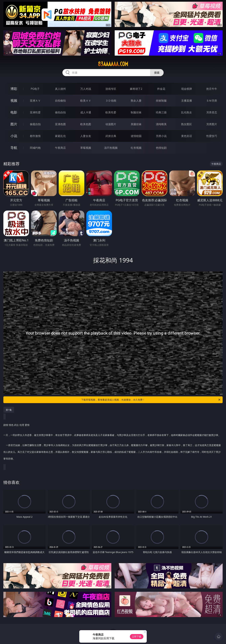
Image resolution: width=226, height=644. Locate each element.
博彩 (14, 89)
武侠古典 (111, 136)
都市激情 (35, 136)
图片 (14, 124)
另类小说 (161, 136)
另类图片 (212, 124)
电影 (14, 112)
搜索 (157, 73)
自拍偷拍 (60, 101)
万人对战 (86, 89)
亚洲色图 (60, 124)
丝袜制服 (161, 101)
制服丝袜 (136, 112)
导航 (14, 148)
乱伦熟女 (187, 112)
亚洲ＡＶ (35, 101)
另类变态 (212, 112)
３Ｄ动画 (111, 101)
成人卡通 (86, 112)
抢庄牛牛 (212, 89)
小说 (14, 136)
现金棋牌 (187, 89)
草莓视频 (86, 148)
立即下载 (137, 637)
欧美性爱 (111, 112)
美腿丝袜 (136, 124)
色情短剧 (161, 148)
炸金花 (161, 89)
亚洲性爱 (35, 112)
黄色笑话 (187, 136)
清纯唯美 (161, 124)
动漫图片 (111, 124)
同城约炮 (35, 148)
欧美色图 (86, 124)
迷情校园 (136, 136)
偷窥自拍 (35, 124)
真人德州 (60, 89)
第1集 (9, 410)
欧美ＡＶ (86, 101)
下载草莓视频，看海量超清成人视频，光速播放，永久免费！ (151, 400)
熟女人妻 (136, 101)
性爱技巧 (212, 136)
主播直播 (187, 101)
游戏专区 (111, 89)
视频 (14, 100)
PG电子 (35, 89)
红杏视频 (136, 148)
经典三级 (161, 112)
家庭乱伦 (60, 136)
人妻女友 (86, 136)
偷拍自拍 (60, 112)
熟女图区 (187, 124)
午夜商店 (60, 148)
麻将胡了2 (136, 89)
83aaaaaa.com (113, 64)
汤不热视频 (111, 148)
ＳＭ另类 (212, 101)
